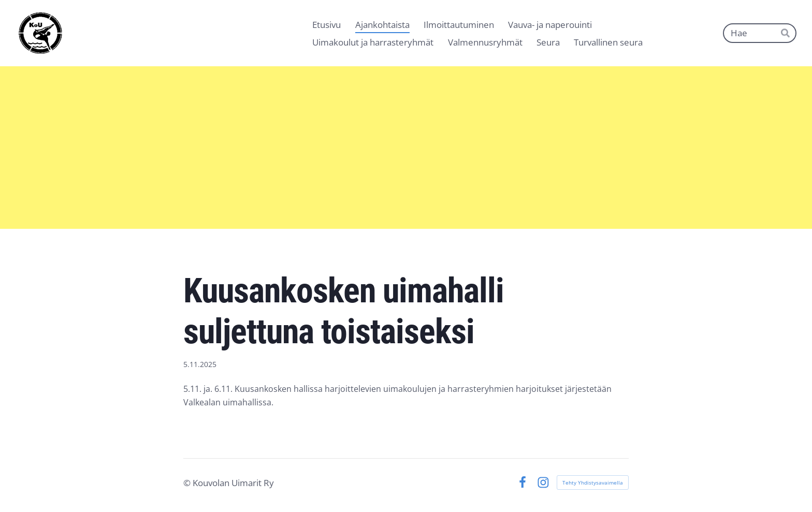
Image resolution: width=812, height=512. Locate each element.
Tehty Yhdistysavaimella (593, 482)
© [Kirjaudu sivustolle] (188, 483)
